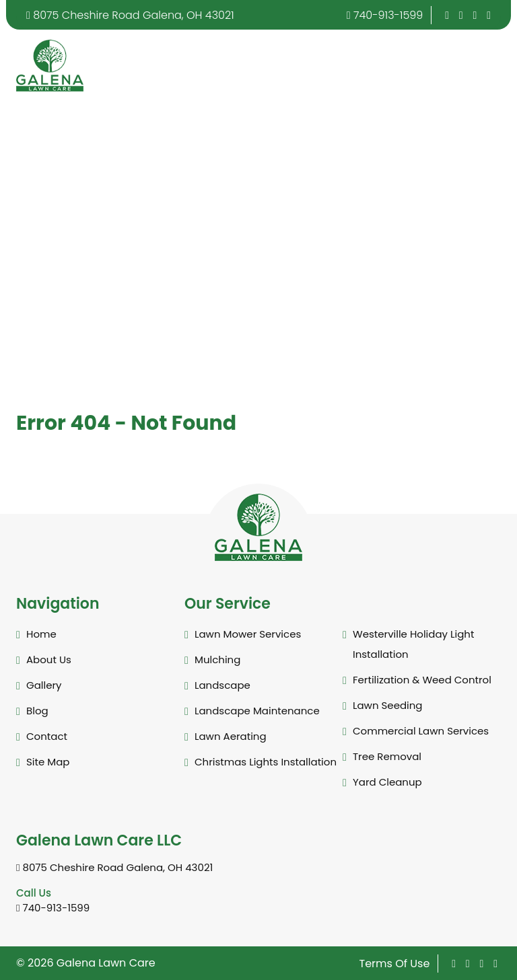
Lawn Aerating (231, 736)
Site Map (48, 762)
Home (41, 634)
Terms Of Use (395, 964)
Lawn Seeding (388, 705)
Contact (47, 736)
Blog (37, 711)
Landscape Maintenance (257, 711)
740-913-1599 (385, 15)
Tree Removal (387, 756)
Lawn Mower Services (248, 634)
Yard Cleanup (387, 782)
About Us (49, 659)
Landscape (222, 685)
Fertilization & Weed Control (422, 680)
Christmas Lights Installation (266, 762)
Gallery (44, 685)
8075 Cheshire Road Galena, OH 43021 (130, 15)
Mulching (217, 659)
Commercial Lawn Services (421, 731)
